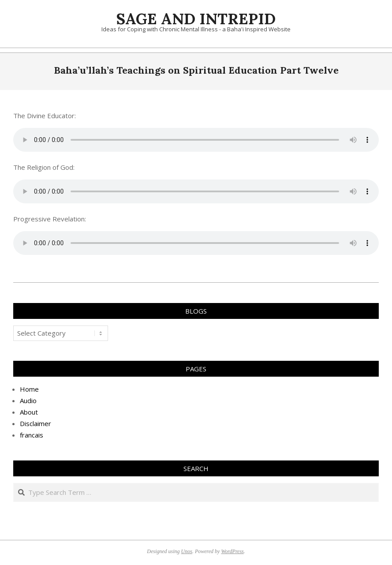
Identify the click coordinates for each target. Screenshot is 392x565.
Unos (187, 551)
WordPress (232, 551)
